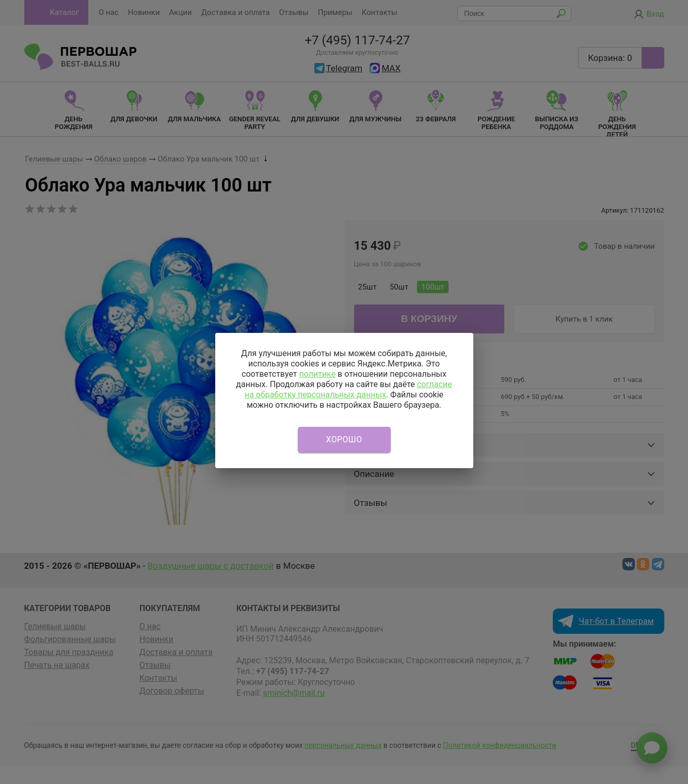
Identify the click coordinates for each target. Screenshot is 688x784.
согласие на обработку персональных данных (348, 389)
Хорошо (344, 439)
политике (317, 374)
